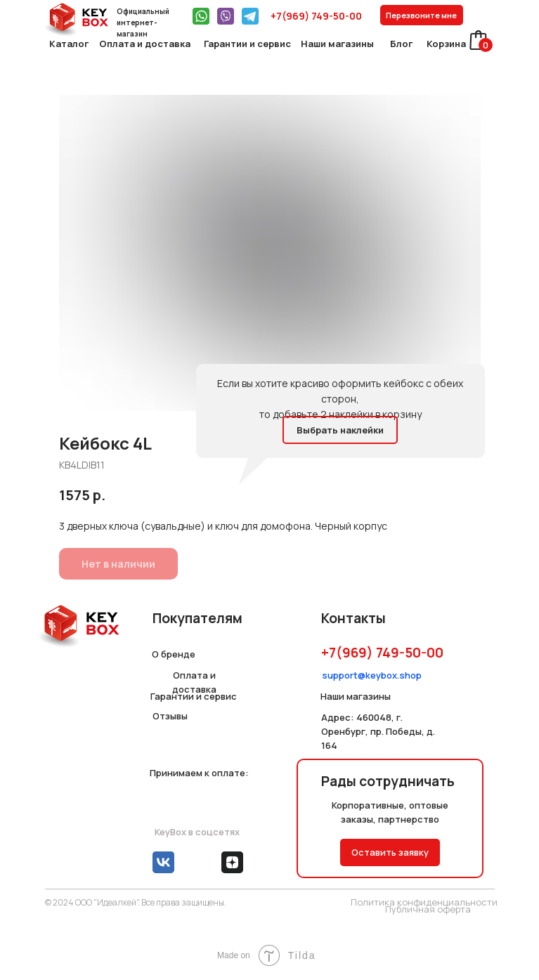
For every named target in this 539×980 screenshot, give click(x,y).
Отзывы (170, 716)
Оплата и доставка (145, 44)
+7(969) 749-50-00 (316, 16)
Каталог (69, 44)
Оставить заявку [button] (390, 852)
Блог (401, 44)
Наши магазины (337, 44)
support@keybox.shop (372, 675)
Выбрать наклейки (340, 430)
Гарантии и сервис (247, 44)
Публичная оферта (428, 909)
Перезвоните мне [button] (421, 15)
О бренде (174, 654)
